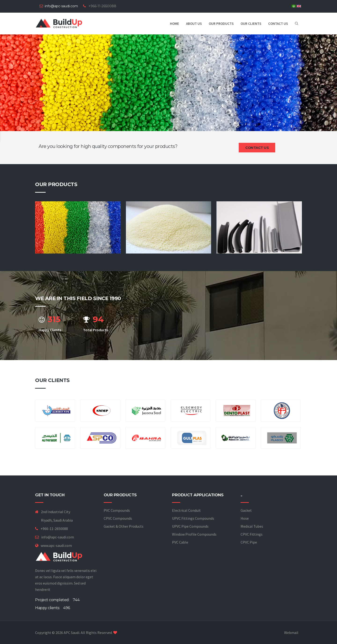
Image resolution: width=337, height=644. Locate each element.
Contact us (278, 24)
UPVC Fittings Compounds (193, 518)
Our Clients (251, 24)
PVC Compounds (117, 510)
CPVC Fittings (252, 534)
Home (174, 24)
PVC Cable (180, 542)
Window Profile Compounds (194, 534)
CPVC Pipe (249, 542)
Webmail (291, 633)
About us (194, 24)
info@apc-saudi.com (61, 6)
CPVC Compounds (118, 518)
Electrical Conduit (186, 510)
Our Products (221, 24)
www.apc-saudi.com (56, 545)
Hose (245, 518)
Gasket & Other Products (124, 526)
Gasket (246, 510)
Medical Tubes (252, 526)
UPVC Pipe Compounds (190, 526)
